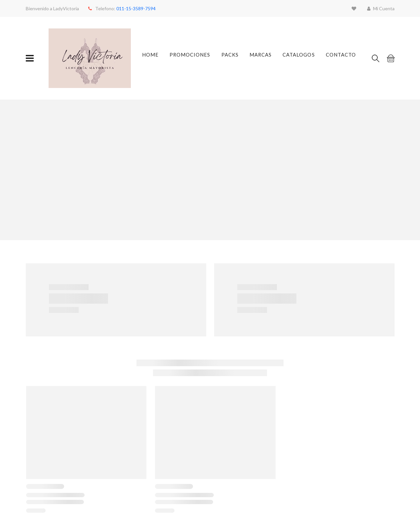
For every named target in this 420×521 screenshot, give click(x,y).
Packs (229, 58)
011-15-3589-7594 (136, 8)
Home (151, 58)
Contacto (339, 58)
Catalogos (298, 58)
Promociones (190, 58)
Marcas (260, 58)
